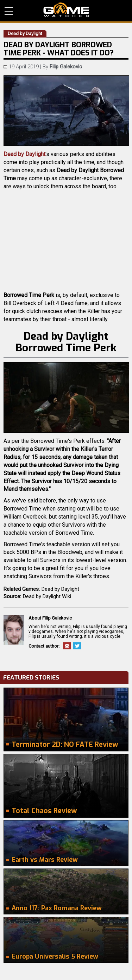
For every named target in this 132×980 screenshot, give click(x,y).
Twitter (77, 646)
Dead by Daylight (24, 154)
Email (67, 646)
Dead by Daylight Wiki (47, 596)
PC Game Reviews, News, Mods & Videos (66, 10)
